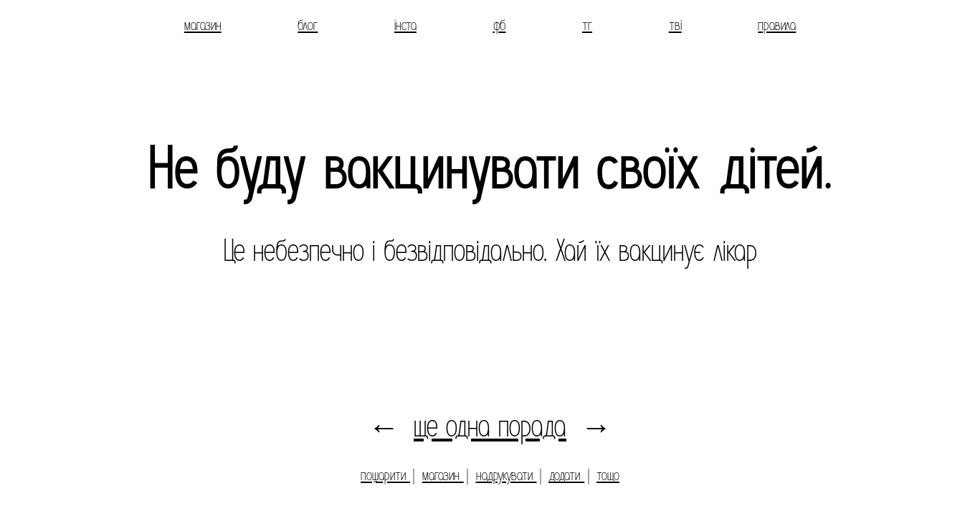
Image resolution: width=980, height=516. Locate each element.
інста (405, 25)
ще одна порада (490, 427)
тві (675, 25)
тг (587, 25)
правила (777, 25)
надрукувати (506, 475)
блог (308, 25)
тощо (608, 475)
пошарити (385, 475)
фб (500, 25)
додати (566, 475)
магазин (203, 25)
